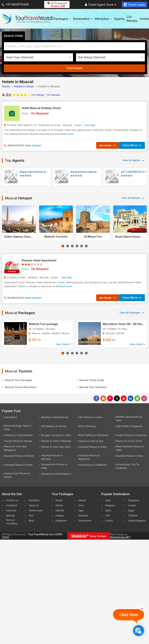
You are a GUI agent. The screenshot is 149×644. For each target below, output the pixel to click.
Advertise (11, 510)
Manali (82, 500)
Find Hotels (74, 68)
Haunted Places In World (19, 456)
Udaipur (60, 516)
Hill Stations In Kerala (54, 426)
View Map (90, 125)
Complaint (11, 505)
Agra (81, 510)
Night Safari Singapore (129, 426)
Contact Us (12, 500)
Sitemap (10, 516)
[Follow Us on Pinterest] (110, 398)
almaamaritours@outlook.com (89, 172)
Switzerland (85, 521)
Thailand (133, 516)
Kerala (59, 500)
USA (108, 516)
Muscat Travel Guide (92, 380)
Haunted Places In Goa (129, 456)
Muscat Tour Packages (19, 380)
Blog (31, 521)
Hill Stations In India (90, 417)
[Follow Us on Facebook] (96, 398)
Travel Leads (134, 5)
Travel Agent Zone (101, 5)
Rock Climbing (87, 426)
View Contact (33, 145)
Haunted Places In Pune (18, 465)
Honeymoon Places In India (54, 466)
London (132, 505)
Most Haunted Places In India (130, 448)
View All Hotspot (133, 198)
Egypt (131, 510)
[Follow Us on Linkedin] (130, 398)
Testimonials (36, 510)
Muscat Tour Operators (93, 387)
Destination (83, 19)
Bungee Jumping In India (56, 435)
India (108, 500)
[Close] (142, 609)
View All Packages (132, 313)
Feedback (34, 500)
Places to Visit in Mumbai (56, 441)
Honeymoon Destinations (56, 474)
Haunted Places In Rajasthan (89, 457)
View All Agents (133, 160)
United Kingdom (137, 521)
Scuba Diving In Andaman (131, 435)
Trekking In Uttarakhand (18, 435)
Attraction (103, 19)
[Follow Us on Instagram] (144, 398)
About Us (34, 505)
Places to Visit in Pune (129, 441)
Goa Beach (10, 417)
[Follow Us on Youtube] (124, 398)
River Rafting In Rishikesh (93, 435)
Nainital (60, 510)
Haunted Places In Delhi (93, 447)
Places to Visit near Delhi (56, 447)
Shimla (59, 505)
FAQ (31, 516)
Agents (119, 19)
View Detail (63, 344)
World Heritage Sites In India (18, 427)
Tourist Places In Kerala (18, 441)
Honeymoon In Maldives (93, 465)
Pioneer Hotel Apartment (39, 260)
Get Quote (107, 145)
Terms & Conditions (12, 522)
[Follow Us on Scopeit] (137, 398)
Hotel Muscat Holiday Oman (41, 108)
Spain (108, 510)
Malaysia (83, 516)
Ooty (81, 505)
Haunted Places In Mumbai (52, 457)
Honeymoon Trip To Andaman (127, 466)
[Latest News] (103, 398)
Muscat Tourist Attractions (21, 387)
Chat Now (129, 615)
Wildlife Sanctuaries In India (129, 418)
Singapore (61, 521)
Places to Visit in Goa (91, 441)
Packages (62, 19)
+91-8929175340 (15, 4)
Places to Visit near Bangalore (15, 448)
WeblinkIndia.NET (120, 537)
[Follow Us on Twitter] (117, 398)
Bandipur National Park (55, 417)
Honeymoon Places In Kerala (17, 475)
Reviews (54, 95)
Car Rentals (132, 19)
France (109, 521)
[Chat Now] (138, 630)
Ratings (38, 95)
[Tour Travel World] (28, 19)
